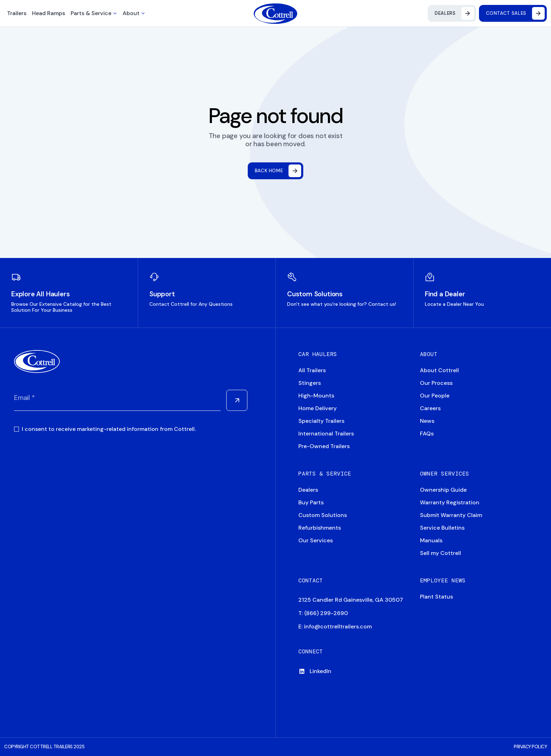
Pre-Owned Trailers (324, 446)
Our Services (316, 540)
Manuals (431, 540)
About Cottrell (439, 370)
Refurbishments (320, 528)
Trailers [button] (17, 13)
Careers (430, 408)
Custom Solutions (323, 515)
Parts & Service (91, 13)
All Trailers (312, 370)
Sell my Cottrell (440, 553)
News (427, 421)
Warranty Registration (450, 502)
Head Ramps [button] (48, 13)
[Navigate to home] (276, 14)
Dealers (308, 490)
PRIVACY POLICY (530, 747)
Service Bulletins (442, 528)
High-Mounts (316, 396)
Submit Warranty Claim (451, 515)
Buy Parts (311, 502)
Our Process (436, 383)
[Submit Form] (237, 400)
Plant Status (436, 597)
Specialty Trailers (321, 421)
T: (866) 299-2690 (323, 613)
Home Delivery (317, 408)
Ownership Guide (443, 490)
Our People (435, 396)
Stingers (310, 383)
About (131, 13)
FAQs (427, 434)
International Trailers (326, 434)
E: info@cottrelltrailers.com (335, 626)
